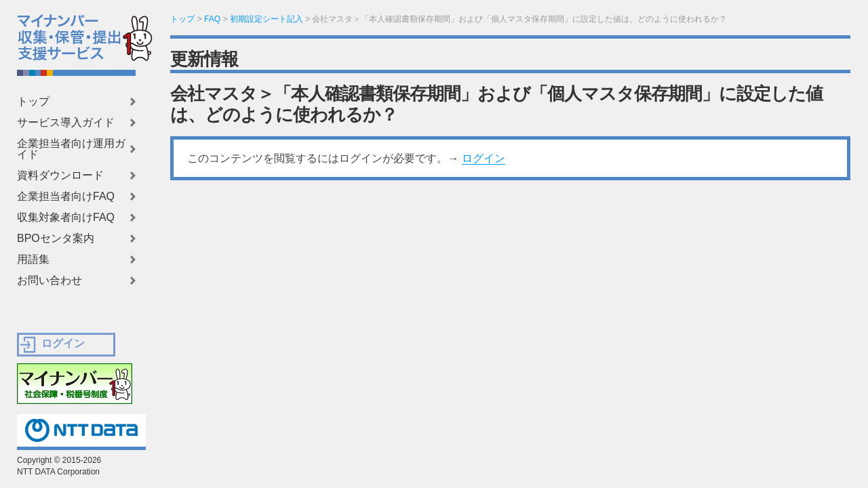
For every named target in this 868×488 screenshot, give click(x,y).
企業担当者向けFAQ (66, 197)
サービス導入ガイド (66, 123)
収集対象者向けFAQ (66, 218)
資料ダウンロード (60, 176)
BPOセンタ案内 (56, 239)
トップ (33, 102)
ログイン (484, 158)
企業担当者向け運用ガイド (71, 149)
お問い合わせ (50, 281)
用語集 (33, 260)
